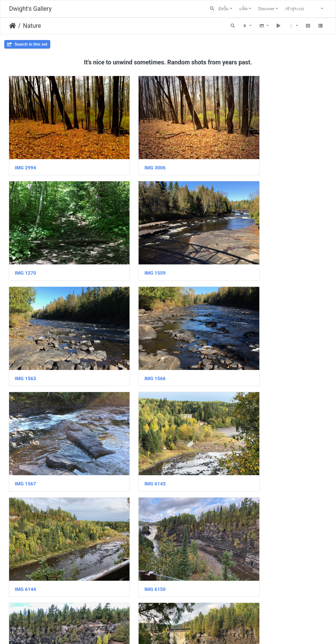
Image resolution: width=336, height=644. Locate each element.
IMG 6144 (243, 336)
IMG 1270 (243, 153)
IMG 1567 (25, 336)
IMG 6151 (134, 427)
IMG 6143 (134, 336)
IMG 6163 (134, 518)
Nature (32, 26)
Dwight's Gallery (30, 9)
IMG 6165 (243, 518)
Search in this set (27, 44)
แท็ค (243, 9)
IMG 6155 (243, 427)
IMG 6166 (25, 609)
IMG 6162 (25, 518)
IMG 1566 (243, 245)
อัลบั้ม (223, 9)
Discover (266, 9)
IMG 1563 (134, 245)
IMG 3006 (134, 153)
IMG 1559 (25, 245)
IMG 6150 (25, 427)
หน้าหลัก (12, 26)
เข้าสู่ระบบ (295, 9)
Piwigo (180, 632)
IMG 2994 (25, 153)
